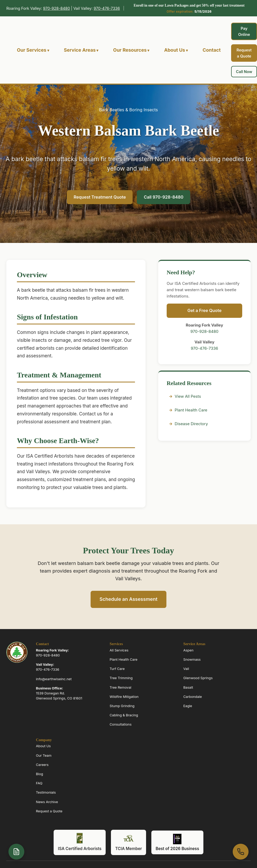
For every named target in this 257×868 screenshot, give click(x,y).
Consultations (121, 725)
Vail (186, 669)
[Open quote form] (16, 852)
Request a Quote (244, 53)
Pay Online (244, 31)
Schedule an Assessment (128, 599)
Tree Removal (120, 687)
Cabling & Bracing (124, 715)
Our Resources (130, 50)
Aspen (188, 650)
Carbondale (193, 697)
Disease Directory (191, 424)
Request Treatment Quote (100, 197)
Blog (39, 774)
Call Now (244, 72)
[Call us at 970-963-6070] (241, 852)
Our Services (32, 50)
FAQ (39, 783)
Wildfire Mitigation (124, 697)
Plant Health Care (191, 410)
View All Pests (188, 396)
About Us (174, 50)
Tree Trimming (121, 678)
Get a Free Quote (204, 310)
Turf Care (117, 669)
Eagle (188, 706)
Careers (42, 765)
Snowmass (192, 660)
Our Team (44, 756)
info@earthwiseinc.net (54, 679)
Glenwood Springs (198, 678)
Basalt (188, 687)
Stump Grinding (122, 706)
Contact (212, 50)
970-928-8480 (57, 8)
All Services (119, 650)
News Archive (47, 802)
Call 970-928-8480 (163, 197)
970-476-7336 (107, 8)
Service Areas (80, 50)
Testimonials (46, 793)
